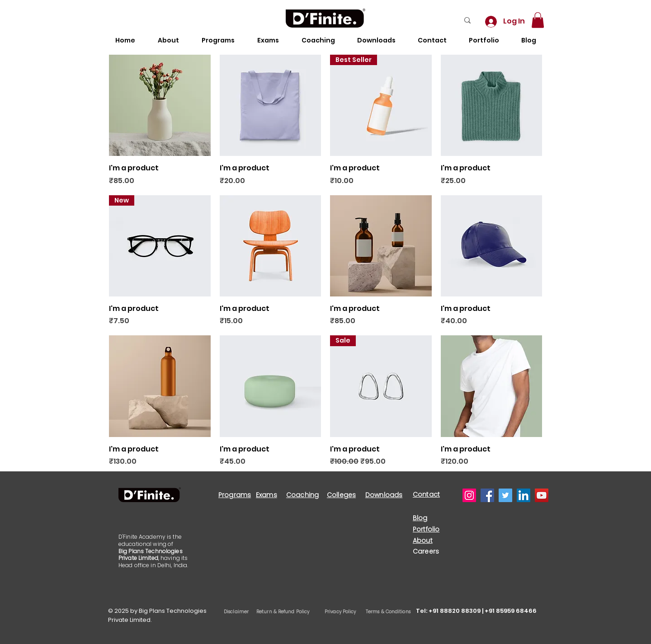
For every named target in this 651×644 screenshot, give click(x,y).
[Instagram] (469, 495)
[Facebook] (487, 495)
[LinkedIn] (524, 495)
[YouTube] (542, 495)
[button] (538, 20)
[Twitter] (505, 495)
